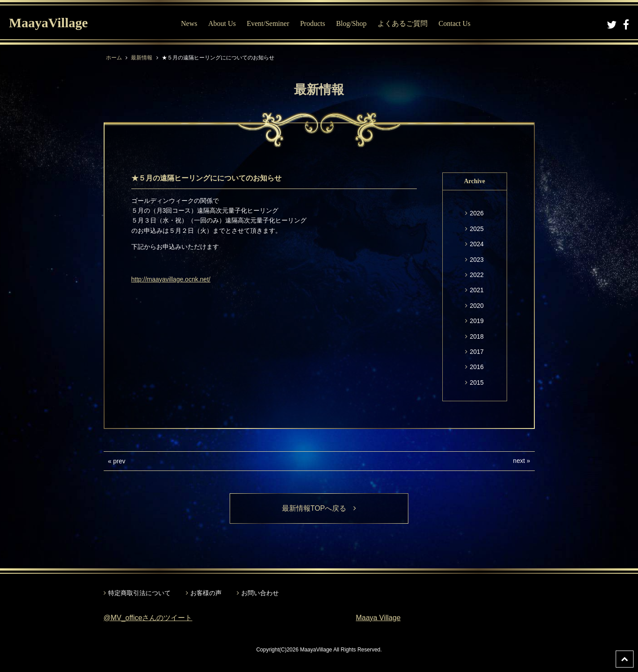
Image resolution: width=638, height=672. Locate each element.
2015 (476, 382)
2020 (476, 306)
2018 (476, 336)
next (519, 461)
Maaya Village (378, 618)
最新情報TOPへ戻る (319, 508)
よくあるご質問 (403, 23)
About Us (222, 23)
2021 (476, 290)
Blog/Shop (351, 23)
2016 (476, 367)
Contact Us (455, 23)
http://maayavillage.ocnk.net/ (171, 279)
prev (119, 461)
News (189, 23)
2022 (476, 275)
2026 (476, 213)
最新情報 (142, 58)
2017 (476, 352)
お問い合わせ (260, 593)
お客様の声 (206, 593)
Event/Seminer (268, 23)
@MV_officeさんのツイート (148, 618)
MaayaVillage (48, 23)
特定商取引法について (139, 593)
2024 (476, 244)
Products (313, 23)
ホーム (114, 58)
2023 (476, 260)
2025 (476, 229)
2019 (476, 321)
